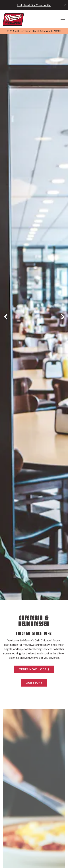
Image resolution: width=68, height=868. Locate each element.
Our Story (34, 636)
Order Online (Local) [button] (34, 863)
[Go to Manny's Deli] (34, 31)
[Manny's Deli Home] (13, 19)
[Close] (65, 5)
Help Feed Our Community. (34, 5)
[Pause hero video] (34, 545)
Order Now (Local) (34, 623)
